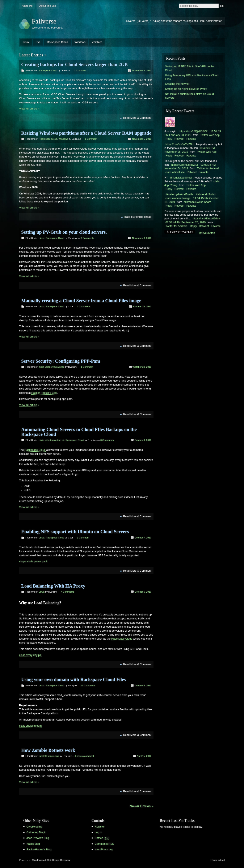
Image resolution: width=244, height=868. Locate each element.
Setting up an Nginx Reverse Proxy (186, 89)
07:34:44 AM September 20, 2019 (186, 222)
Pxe (38, 42)
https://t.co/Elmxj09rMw (206, 218)
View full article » (29, 109)
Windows (80, 42)
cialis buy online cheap (138, 217)
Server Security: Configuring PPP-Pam (61, 361)
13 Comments (88, 686)
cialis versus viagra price (52, 367)
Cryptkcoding (34, 827)
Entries (102, 838)
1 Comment (80, 70)
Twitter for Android (208, 168)
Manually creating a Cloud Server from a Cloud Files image (81, 301)
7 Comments (84, 306)
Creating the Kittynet (177, 84)
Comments (104, 844)
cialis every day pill (30, 655)
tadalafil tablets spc (49, 756)
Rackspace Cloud (58, 42)
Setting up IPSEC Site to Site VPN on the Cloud (190, 68)
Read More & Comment (137, 118)
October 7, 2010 (143, 538)
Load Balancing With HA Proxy (53, 586)
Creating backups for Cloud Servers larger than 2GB (74, 65)
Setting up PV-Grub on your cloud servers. (64, 232)
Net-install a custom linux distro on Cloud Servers (189, 96)
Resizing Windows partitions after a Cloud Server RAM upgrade (86, 133)
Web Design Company (58, 860)
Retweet (179, 139)
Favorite (191, 139)
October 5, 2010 (143, 686)
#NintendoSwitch (206, 194)
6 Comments (87, 238)
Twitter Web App (210, 135)
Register (100, 827)
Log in (98, 832)
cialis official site (175, 172)
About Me (27, 6)
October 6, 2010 (143, 592)
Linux (26, 42)
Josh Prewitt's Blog (38, 838)
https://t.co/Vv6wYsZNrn (180, 144)
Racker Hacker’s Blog (44, 393)
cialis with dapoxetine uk (52, 440)
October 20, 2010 (142, 367)
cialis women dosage (178, 198)
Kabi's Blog (33, 844)
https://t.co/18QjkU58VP (193, 131)
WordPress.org (104, 849)
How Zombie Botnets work (48, 750)
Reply (169, 139)
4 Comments (68, 592)
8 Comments (107, 440)
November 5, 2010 (142, 70)
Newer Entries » (142, 806)
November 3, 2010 (142, 238)
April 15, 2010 (144, 756)
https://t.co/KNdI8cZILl (185, 165)
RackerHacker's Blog (39, 849)
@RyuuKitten (207, 233)
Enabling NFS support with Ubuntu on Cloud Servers (75, 532)
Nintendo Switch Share (198, 202)
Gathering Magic (36, 832)
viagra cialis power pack (33, 561)
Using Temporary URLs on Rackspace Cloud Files (192, 77)
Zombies (97, 42)
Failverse (44, 21)
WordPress (38, 860)
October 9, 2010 (143, 440)
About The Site (48, 6)
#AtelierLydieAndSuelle (179, 194)
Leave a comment (85, 756)
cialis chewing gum (30, 726)
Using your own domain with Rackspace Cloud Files (73, 680)
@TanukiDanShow (181, 178)
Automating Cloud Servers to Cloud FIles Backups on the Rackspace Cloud (79, 432)
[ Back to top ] (218, 860)
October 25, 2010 (142, 306)
